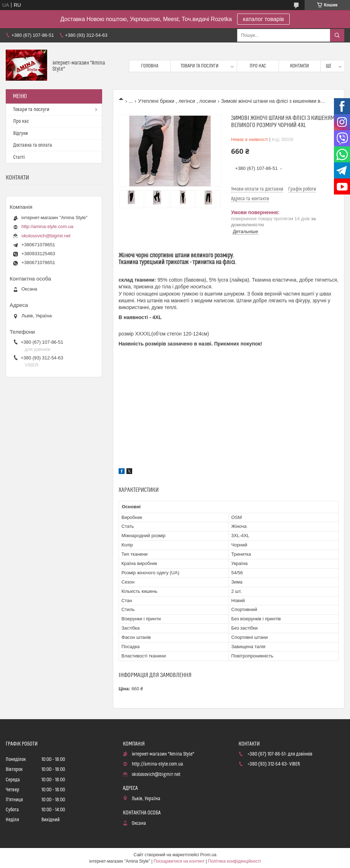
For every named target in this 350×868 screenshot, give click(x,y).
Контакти (299, 66)
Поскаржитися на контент (179, 861)
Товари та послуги (200, 66)
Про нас (258, 66)
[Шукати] (337, 35)
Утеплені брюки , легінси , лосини (177, 101)
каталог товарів (263, 19)
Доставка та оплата (33, 145)
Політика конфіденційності (235, 861)
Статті (19, 157)
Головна (150, 66)
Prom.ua (208, 855)
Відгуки (21, 133)
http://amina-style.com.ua (47, 226)
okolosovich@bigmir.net (46, 236)
